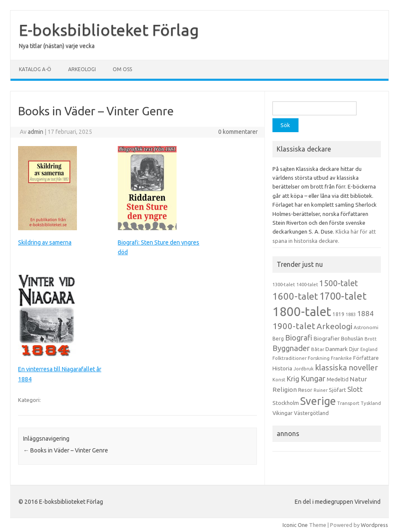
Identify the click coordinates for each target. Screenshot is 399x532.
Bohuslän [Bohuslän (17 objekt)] (352, 338)
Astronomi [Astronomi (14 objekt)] (366, 327)
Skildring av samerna (45, 242)
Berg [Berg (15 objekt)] (278, 339)
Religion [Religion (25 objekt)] (285, 390)
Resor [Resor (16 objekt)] (305, 390)
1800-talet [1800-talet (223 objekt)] (302, 312)
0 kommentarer (238, 132)
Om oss (122, 69)
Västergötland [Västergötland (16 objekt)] (311, 413)
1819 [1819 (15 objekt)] (338, 314)
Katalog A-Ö (35, 69)
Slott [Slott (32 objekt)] (355, 389)
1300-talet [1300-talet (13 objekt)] (284, 285)
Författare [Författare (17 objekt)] (366, 358)
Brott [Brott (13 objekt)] (371, 339)
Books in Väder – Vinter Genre (66, 450)
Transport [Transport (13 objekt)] (348, 403)
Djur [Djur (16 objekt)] (354, 349)
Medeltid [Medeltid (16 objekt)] (338, 379)
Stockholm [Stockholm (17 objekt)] (286, 403)
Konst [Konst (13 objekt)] (279, 380)
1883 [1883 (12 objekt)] (351, 314)
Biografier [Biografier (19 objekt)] (327, 338)
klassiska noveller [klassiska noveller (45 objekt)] (346, 367)
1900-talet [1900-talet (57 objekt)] (294, 326)
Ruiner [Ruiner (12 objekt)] (321, 390)
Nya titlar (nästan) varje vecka (57, 46)
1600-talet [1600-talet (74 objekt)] (295, 296)
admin (36, 132)
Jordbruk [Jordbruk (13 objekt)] (304, 369)
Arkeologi (82, 69)
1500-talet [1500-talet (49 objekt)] (338, 283)
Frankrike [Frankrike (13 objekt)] (341, 358)
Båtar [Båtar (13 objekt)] (318, 349)
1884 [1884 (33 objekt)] (365, 313)
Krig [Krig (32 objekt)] (293, 379)
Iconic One (295, 525)
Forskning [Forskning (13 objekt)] (319, 358)
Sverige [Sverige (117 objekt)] (318, 401)
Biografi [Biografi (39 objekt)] (299, 338)
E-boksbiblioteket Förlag (109, 30)
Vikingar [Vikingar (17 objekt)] (283, 413)
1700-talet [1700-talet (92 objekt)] (343, 296)
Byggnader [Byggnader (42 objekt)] (291, 348)
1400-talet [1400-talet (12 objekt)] (307, 285)
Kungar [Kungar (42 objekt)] (313, 378)
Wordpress (374, 525)
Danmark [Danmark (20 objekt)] (337, 349)
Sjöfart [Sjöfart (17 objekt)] (337, 390)
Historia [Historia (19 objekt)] (282, 368)
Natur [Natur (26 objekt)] (358, 379)
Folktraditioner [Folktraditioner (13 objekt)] (289, 358)
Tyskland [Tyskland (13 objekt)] (371, 403)
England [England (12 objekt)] (369, 349)
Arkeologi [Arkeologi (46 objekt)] (334, 326)
